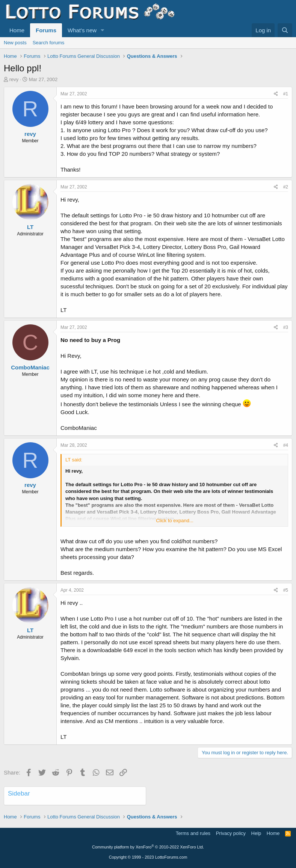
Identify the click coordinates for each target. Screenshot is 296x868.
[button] (103, 30)
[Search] (285, 30)
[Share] (276, 94)
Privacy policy (231, 833)
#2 (286, 187)
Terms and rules (193, 833)
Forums (46, 30)
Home (17, 30)
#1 (286, 94)
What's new (82, 30)
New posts (15, 43)
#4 (286, 445)
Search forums (49, 43)
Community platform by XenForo (148, 847)
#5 (286, 590)
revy (14, 79)
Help (256, 833)
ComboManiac (30, 367)
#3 (286, 327)
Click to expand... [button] (175, 521)
